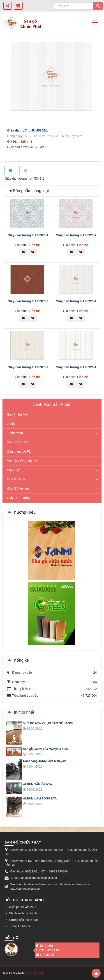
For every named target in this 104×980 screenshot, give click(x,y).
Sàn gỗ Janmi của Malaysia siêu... (47, 749)
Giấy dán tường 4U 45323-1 (28, 235)
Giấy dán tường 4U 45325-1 (76, 301)
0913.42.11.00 (48, 950)
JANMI (12, 424)
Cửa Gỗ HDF (16, 479)
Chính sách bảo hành (23, 913)
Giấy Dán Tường (19, 498)
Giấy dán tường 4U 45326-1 (76, 367)
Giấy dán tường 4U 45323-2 (76, 235)
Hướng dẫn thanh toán (24, 920)
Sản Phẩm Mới (17, 414)
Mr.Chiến (46, 946)
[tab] (11, 171)
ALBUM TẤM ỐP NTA (38, 784)
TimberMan (15, 433)
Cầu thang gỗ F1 (19, 451)
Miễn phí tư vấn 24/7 (22, 907)
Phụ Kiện (14, 470)
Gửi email (45, 955)
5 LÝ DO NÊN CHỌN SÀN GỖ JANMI (48, 723)
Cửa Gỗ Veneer (18, 489)
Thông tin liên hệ (20, 926)
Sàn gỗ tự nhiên (18, 442)
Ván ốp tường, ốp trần (23, 461)
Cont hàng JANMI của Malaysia (45, 761)
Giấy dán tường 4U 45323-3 (28, 301)
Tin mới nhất (23, 712)
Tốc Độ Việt (35, 973)
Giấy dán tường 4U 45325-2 (28, 367)
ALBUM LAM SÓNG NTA (40, 798)
